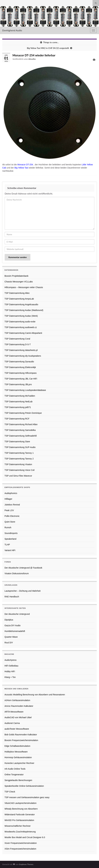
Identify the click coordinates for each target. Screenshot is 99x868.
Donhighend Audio (12, 30)
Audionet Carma (12, 723)
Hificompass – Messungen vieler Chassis (24, 287)
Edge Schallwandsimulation (17, 746)
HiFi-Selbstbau (11, 666)
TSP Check (10, 792)
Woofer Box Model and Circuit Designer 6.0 (25, 837)
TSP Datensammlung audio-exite (20, 322)
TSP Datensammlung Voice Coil (19, 470)
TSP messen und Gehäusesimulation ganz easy (27, 797)
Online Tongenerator (14, 775)
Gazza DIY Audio (12, 625)
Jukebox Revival (12, 505)
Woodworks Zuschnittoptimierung (20, 832)
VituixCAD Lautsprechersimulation (20, 803)
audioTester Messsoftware (17, 729)
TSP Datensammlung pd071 (18, 407)
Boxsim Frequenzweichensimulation (21, 740)
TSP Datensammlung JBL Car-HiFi (21, 379)
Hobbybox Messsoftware (16, 752)
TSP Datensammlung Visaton (18, 464)
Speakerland (10, 539)
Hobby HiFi (10, 671)
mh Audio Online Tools (15, 769)
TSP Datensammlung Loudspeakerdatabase (25, 390)
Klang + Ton (10, 677)
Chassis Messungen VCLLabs (19, 282)
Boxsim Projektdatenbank (16, 276)
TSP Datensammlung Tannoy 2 (19, 459)
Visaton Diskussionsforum (17, 573)
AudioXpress (10, 660)
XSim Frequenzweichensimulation (20, 849)
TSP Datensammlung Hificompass (21, 373)
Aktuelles (32, 59)
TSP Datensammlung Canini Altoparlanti (23, 333)
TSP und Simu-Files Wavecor (18, 476)
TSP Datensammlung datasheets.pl (21, 350)
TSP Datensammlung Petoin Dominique (23, 413)
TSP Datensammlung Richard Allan (21, 424)
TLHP (7, 545)
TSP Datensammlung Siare (17, 442)
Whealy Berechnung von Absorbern (21, 809)
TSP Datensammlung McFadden (20, 396)
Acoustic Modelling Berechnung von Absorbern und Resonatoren (35, 695)
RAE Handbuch (12, 597)
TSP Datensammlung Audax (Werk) (21, 316)
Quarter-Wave (11, 637)
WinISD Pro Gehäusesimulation (19, 820)
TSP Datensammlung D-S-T (18, 344)
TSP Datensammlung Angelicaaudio (21, 304)
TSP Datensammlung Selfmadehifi (21, 436)
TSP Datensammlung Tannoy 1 (19, 453)
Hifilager (8, 499)
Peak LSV (9, 510)
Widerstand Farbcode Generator (20, 815)
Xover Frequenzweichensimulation (21, 843)
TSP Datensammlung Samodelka (20, 430)
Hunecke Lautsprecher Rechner (19, 763)
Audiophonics (11, 493)
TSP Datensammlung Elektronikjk (20, 367)
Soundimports (11, 533)
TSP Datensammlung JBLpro (18, 384)
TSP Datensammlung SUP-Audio (20, 447)
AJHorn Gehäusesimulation (17, 700)
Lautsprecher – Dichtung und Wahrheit (22, 591)
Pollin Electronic (12, 516)
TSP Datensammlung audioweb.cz (21, 327)
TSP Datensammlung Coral (17, 339)
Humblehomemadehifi (15, 631)
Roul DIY (9, 643)
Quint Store (10, 522)
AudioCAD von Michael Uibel (18, 717)
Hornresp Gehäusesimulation (18, 757)
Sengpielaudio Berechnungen (18, 780)
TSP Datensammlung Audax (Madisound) (24, 310)
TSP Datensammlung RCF (17, 419)
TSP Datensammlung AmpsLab (19, 299)
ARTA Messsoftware (14, 712)
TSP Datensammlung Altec (17, 293)
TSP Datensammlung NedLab (19, 402)
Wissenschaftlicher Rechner (18, 826)
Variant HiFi (10, 550)
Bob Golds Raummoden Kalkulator (21, 735)
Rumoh (8, 527)
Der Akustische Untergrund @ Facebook (23, 568)
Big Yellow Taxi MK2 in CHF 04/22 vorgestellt (48, 48)
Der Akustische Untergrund (17, 614)
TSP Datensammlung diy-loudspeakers (23, 356)
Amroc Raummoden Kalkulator (19, 706)
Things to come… (51, 42)
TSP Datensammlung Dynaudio (19, 362)
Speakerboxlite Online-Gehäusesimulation (24, 786)
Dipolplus (9, 620)
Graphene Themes (26, 864)
